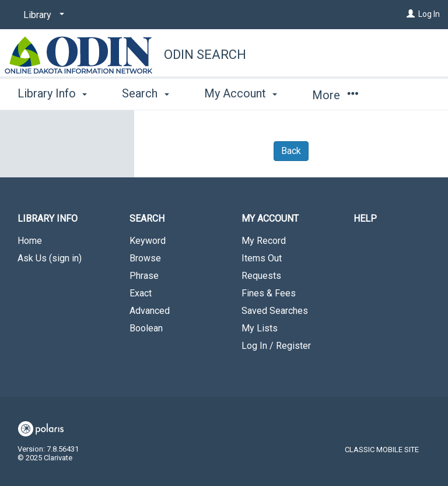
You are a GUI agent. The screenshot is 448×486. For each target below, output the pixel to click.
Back (291, 151)
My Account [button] (241, 93)
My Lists (260, 328)
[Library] (42, 15)
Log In (429, 14)
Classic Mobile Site (382, 450)
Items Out (262, 258)
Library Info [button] (52, 93)
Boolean (146, 328)
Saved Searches (275, 311)
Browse (145, 258)
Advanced (150, 311)
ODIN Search (205, 55)
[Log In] (411, 14)
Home (30, 241)
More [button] (335, 95)
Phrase (144, 276)
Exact (141, 293)
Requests (261, 276)
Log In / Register (276, 346)
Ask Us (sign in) (50, 258)
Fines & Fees (269, 293)
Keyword (148, 241)
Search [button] (145, 93)
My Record (264, 241)
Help (365, 218)
